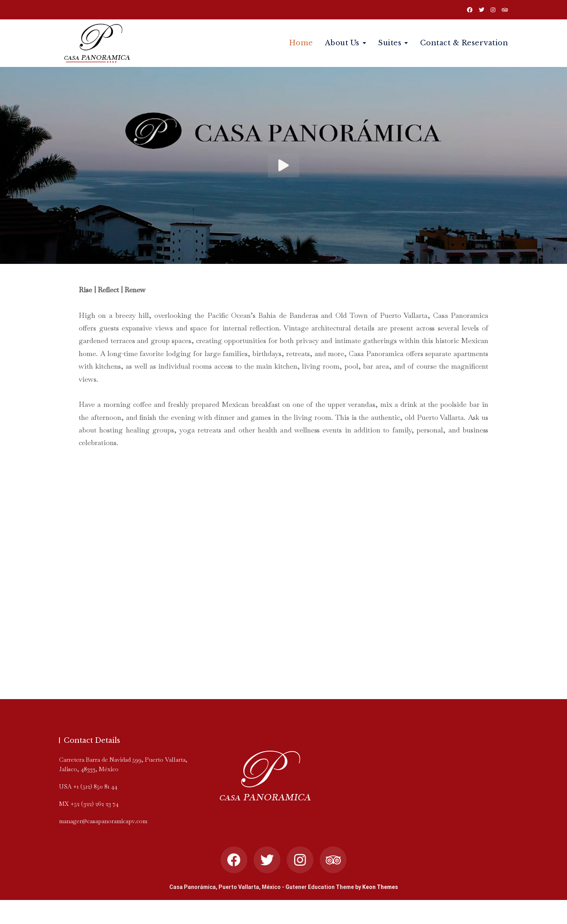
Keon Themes (380, 887)
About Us (342, 43)
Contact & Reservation (464, 43)
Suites (390, 43)
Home (301, 43)
